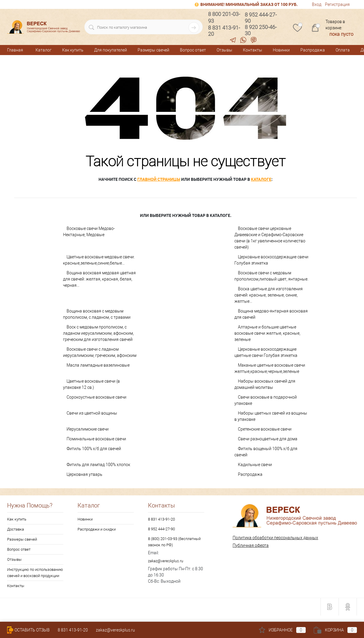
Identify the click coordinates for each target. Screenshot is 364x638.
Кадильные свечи (255, 465)
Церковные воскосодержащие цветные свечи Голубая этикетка (266, 352)
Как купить (73, 50)
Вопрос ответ (193, 50)
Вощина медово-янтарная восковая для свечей (271, 314)
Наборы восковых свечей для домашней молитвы (265, 384)
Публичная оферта (251, 545)
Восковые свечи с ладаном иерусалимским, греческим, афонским (100, 352)
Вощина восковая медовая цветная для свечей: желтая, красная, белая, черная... (99, 279)
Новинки (281, 50)
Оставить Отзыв (28, 630)
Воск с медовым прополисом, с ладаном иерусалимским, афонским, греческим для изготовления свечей (98, 333)
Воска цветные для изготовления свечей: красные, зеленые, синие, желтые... (269, 295)
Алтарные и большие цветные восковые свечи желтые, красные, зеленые (267, 333)
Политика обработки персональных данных (275, 538)
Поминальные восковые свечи (96, 439)
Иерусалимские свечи (88, 429)
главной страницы (159, 179)
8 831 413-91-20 (161, 519)
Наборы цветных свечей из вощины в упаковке (271, 416)
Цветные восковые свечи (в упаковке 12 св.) (91, 384)
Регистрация (337, 4)
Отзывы (224, 50)
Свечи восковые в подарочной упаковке (266, 400)
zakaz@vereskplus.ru (166, 561)
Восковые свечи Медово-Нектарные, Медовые (89, 232)
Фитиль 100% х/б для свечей (94, 449)
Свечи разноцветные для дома (268, 439)
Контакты (253, 50)
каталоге (261, 179)
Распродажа (313, 50)
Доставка (16, 529)
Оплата (343, 50)
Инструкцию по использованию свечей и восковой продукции (35, 573)
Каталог (44, 50)
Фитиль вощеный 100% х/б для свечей (266, 452)
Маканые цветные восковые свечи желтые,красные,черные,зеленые (270, 368)
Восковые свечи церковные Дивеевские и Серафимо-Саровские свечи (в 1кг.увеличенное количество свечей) (270, 238)
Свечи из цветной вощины (92, 413)
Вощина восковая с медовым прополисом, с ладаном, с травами (97, 314)
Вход (317, 4)
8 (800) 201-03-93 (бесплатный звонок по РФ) (174, 542)
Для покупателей (111, 50)
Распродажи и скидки (97, 529)
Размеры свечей (153, 50)
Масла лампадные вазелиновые (98, 365)
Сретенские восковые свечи (265, 429)
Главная (15, 50)
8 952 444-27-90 (161, 529)
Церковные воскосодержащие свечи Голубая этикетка (271, 260)
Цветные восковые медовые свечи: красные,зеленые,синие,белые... (99, 260)
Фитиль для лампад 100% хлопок (98, 465)
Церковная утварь (84, 474)
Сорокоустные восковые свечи (96, 397)
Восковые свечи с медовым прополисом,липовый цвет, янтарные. (271, 276)
